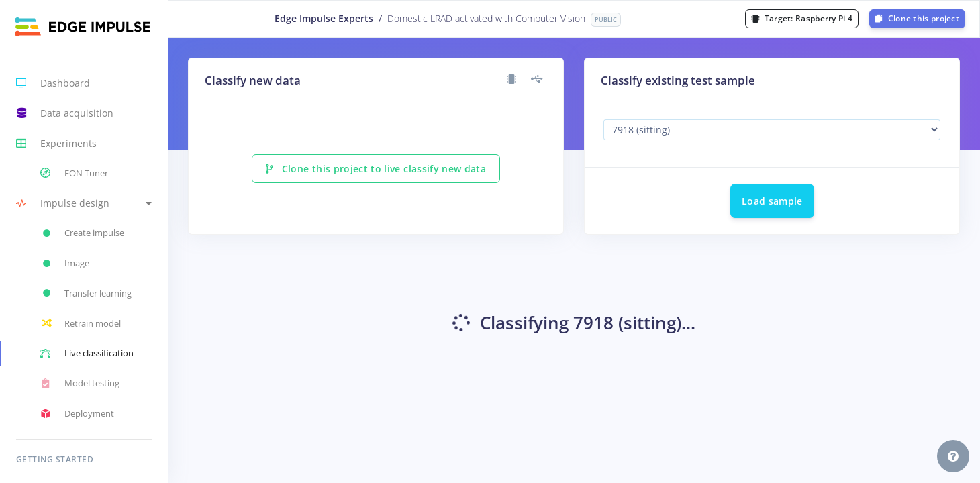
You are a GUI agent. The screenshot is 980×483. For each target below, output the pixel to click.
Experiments (56, 144)
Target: (802, 18)
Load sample (772, 201)
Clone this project (917, 18)
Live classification (87, 354)
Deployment (77, 414)
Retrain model (81, 323)
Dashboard (53, 83)
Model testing (80, 384)
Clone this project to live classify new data (376, 169)
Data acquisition (65, 113)
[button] (84, 204)
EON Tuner (74, 173)
